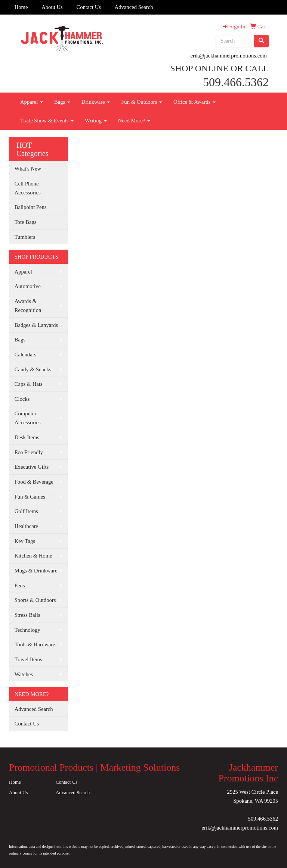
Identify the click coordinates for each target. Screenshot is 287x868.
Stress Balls (27, 615)
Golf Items (26, 511)
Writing (96, 121)
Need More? (134, 121)
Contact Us (89, 7)
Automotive (28, 286)
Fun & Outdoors (142, 102)
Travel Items (28, 659)
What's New (28, 169)
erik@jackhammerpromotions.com (229, 56)
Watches (24, 674)
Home (21, 7)
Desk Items (27, 437)
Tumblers (25, 237)
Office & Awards (195, 102)
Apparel (32, 102)
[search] (261, 41)
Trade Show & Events (47, 121)
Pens (20, 586)
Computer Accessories (28, 418)
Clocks (22, 399)
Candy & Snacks (33, 369)
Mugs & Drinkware (36, 571)
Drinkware (96, 102)
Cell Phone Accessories (28, 188)
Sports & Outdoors (35, 600)
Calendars (26, 355)
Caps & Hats (29, 384)
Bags (62, 102)
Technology (27, 630)
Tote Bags (26, 222)
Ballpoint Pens (31, 207)
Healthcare (26, 526)
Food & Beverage (34, 482)
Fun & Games (30, 497)
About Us (52, 7)
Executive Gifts (32, 467)
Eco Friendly (29, 452)
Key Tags (25, 541)
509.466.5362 (263, 819)
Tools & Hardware (35, 644)
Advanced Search (134, 7)
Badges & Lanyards (36, 325)
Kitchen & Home (33, 556)
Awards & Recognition (28, 306)
